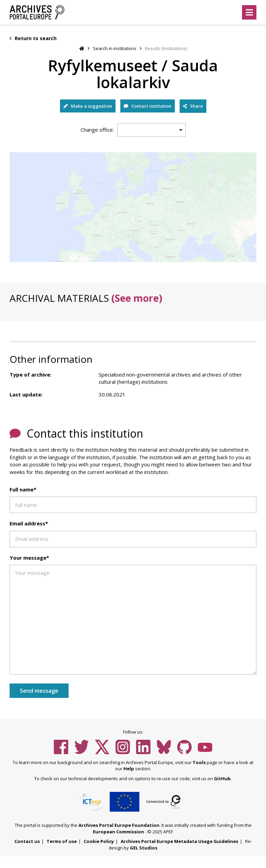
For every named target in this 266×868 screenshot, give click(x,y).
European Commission (118, 832)
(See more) (137, 298)
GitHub (222, 778)
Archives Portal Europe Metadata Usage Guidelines (179, 841)
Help (129, 769)
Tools (199, 762)
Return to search (33, 38)
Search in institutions (115, 48)
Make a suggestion (88, 106)
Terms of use (62, 841)
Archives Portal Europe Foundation (119, 825)
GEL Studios (144, 848)
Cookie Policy (99, 841)
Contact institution (148, 106)
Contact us (27, 841)
